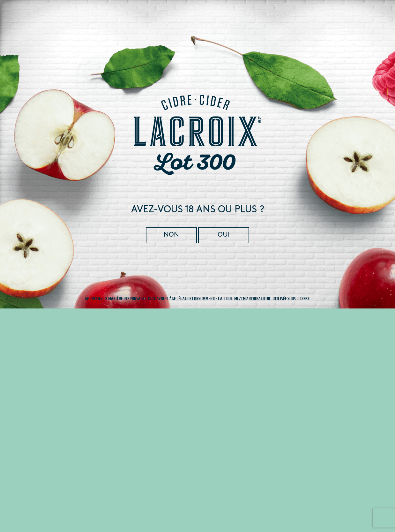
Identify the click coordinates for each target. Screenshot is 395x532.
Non (172, 235)
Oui (223, 235)
